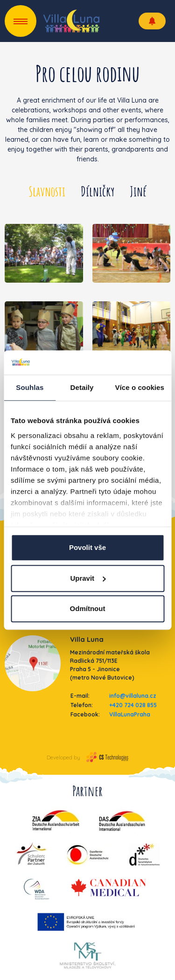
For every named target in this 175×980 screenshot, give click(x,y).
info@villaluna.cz (133, 696)
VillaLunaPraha (130, 714)
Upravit (88, 578)
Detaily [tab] (82, 387)
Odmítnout (88, 608)
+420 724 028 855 (133, 705)
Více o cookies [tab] (140, 387)
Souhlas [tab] (30, 387)
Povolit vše (87, 547)
